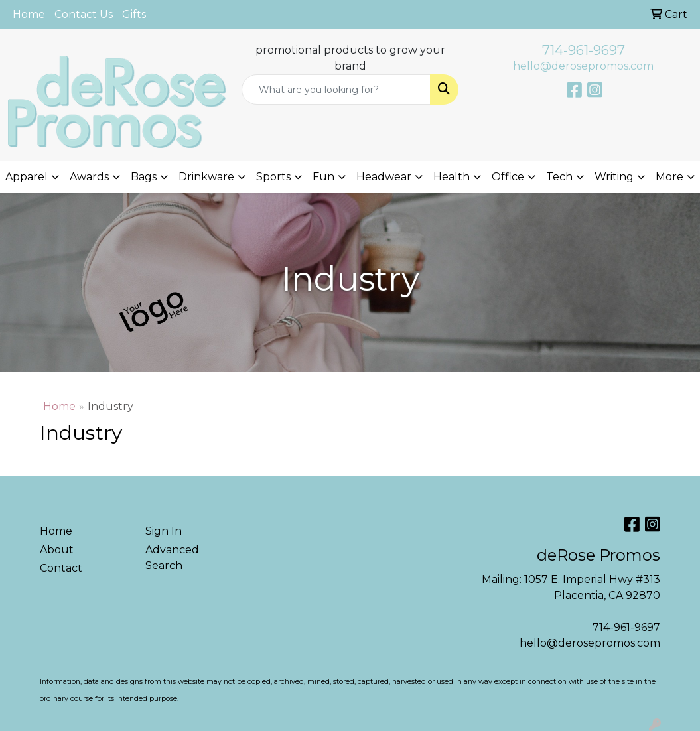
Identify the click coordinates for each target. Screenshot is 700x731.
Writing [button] (614, 177)
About (57, 550)
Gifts (134, 14)
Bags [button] (144, 177)
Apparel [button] (27, 177)
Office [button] (508, 177)
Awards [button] (89, 177)
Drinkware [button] (206, 177)
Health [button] (452, 177)
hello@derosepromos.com (583, 66)
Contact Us (84, 14)
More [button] (669, 177)
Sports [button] (273, 177)
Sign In (164, 531)
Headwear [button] (384, 177)
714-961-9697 (584, 50)
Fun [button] (323, 177)
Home (29, 14)
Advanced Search (172, 558)
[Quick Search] (336, 90)
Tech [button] (559, 177)
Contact (61, 568)
